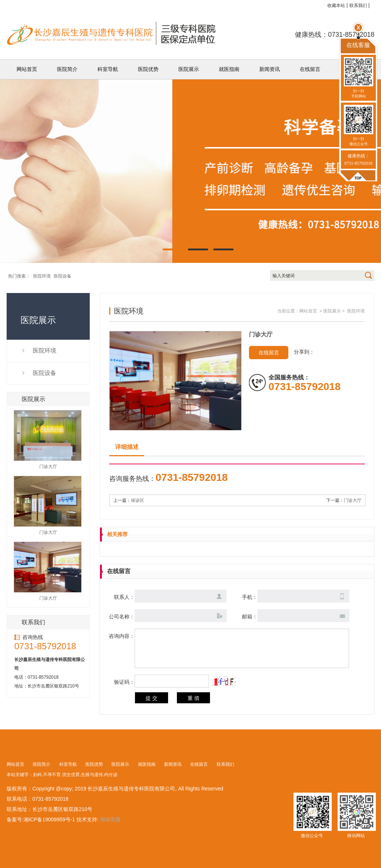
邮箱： (250, 617)
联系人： (124, 597)
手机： (250, 597)
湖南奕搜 (110, 819)
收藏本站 (336, 6)
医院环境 (42, 276)
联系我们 (358, 6)
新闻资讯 (270, 69)
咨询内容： (122, 636)
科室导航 (108, 69)
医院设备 (63, 276)
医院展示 (189, 69)
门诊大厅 (353, 500)
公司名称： (122, 617)
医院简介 (67, 69)
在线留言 (310, 69)
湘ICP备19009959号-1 (49, 819)
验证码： (124, 682)
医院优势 (148, 69)
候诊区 (138, 500)
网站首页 (27, 69)
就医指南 (229, 69)
